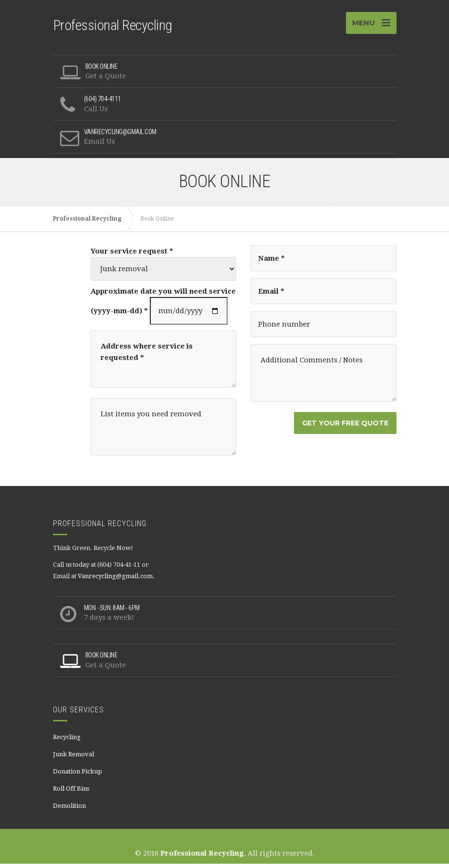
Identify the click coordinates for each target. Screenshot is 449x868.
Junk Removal (73, 758)
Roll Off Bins (71, 793)
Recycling (67, 741)
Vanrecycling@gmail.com (115, 580)
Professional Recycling (202, 857)
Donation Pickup (78, 776)
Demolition (69, 810)
